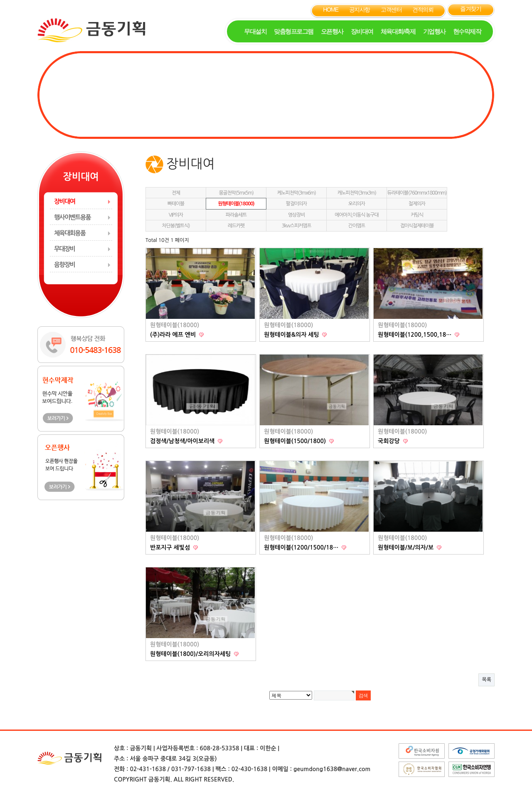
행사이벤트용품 (72, 217)
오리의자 (357, 204)
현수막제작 (467, 31)
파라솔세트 (236, 215)
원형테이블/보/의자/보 (406, 547)
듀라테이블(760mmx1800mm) (417, 193)
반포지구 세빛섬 (171, 547)
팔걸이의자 (296, 204)
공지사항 (360, 10)
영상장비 (296, 215)
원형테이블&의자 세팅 (292, 335)
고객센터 (391, 10)
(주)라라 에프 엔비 (174, 335)
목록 (486, 680)
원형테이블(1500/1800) (296, 441)
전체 (176, 193)
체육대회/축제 (398, 31)
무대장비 (64, 249)
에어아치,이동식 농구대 (356, 215)
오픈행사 (332, 31)
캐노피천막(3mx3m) (356, 193)
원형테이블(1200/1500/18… (302, 547)
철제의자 (417, 204)
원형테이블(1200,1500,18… (415, 335)
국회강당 (390, 441)
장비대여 (362, 31)
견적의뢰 (423, 10)
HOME (330, 10)
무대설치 (255, 31)
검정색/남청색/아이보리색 (183, 441)
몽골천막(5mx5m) (236, 193)
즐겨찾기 (470, 9)
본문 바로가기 (0, 0)
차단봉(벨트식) (176, 226)
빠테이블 (176, 204)
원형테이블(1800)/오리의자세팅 (191, 654)
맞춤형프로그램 (294, 31)
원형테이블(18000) (236, 204)
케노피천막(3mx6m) (296, 193)
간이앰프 (357, 226)
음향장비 (64, 265)
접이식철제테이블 (417, 226)
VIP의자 (176, 215)
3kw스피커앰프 (297, 226)
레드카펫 (236, 226)
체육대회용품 (70, 233)
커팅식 (417, 215)
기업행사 (434, 31)
